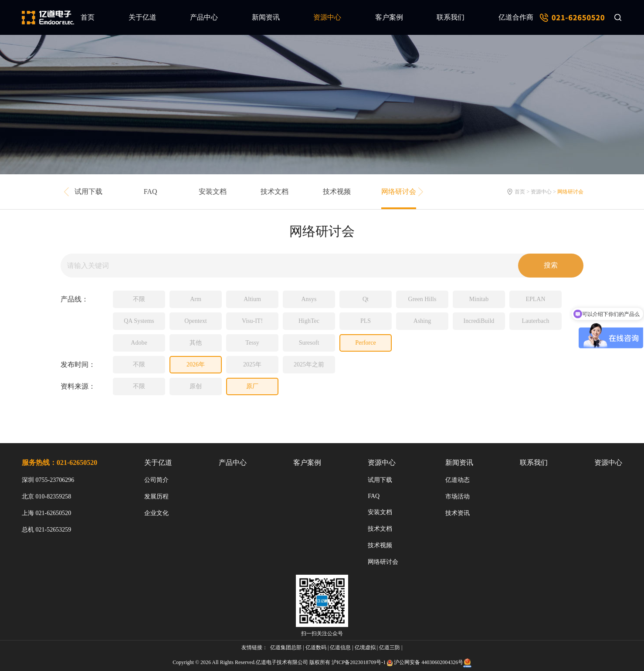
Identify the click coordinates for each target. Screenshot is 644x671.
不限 (139, 299)
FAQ (151, 191)
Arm (196, 299)
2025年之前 (309, 364)
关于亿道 (142, 17)
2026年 (196, 364)
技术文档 (275, 191)
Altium (252, 299)
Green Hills (422, 299)
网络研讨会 (399, 191)
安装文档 (213, 191)
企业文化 (156, 513)
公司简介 (156, 480)
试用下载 (88, 191)
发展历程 (156, 496)
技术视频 (337, 191)
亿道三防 (390, 647)
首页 (88, 17)
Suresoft (309, 343)
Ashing (422, 321)
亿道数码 (316, 647)
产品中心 (204, 17)
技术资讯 (458, 513)
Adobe (139, 343)
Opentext (195, 321)
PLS (366, 321)
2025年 (252, 364)
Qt (366, 299)
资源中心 (327, 17)
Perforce (365, 343)
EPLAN (535, 299)
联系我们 (451, 17)
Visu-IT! (252, 321)
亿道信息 (340, 647)
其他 (196, 343)
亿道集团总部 (286, 647)
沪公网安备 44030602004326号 (429, 662)
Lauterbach (536, 321)
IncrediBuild (479, 321)
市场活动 (458, 496)
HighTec (309, 321)
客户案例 (389, 17)
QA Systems (139, 321)
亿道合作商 (516, 17)
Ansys (309, 299)
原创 (196, 386)
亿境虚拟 (365, 647)
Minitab (479, 299)
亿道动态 (458, 480)
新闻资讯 (266, 17)
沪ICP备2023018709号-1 (359, 662)
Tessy (252, 343)
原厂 (252, 386)
